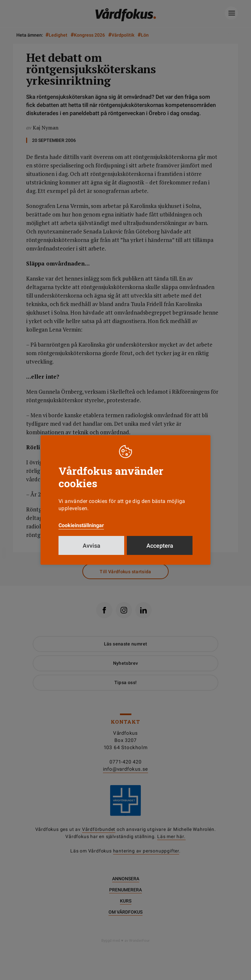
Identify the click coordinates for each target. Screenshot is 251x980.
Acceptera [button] (160, 546)
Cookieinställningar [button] (81, 525)
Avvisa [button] (92, 546)
